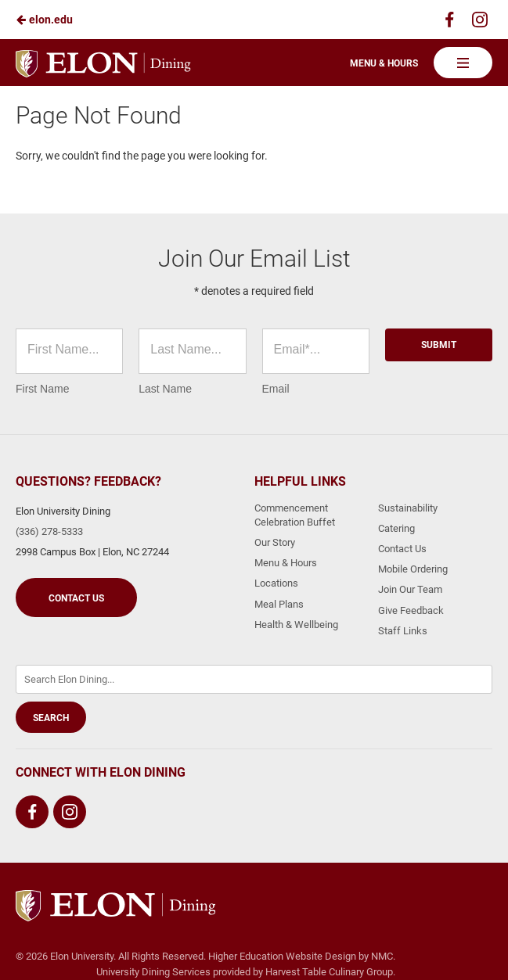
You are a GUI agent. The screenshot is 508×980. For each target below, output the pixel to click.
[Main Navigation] (463, 63)
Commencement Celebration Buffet (295, 515)
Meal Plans (279, 604)
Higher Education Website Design (282, 956)
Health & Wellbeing (296, 625)
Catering (396, 528)
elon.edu (44, 20)
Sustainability (408, 508)
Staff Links (403, 631)
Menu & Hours (384, 63)
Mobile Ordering (413, 569)
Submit (439, 345)
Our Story (275, 542)
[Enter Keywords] (254, 679)
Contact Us (76, 598)
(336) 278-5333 (49, 531)
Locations (276, 583)
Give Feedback (411, 610)
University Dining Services (153, 972)
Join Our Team (410, 589)
